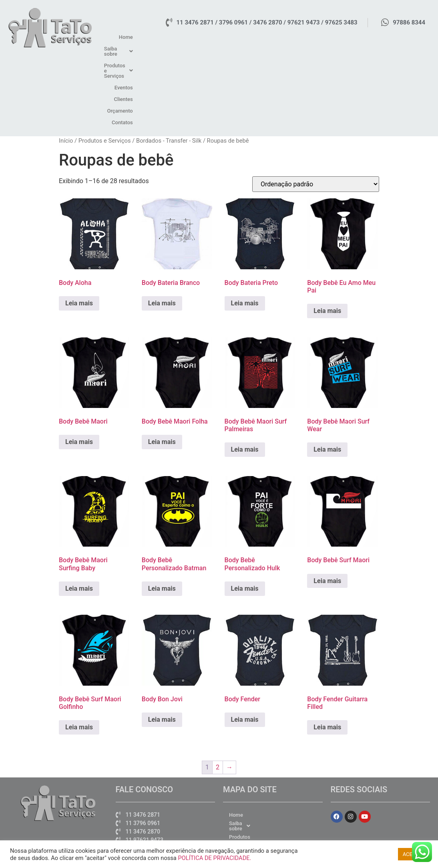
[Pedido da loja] (316, 107)
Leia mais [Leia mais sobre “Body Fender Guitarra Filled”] (327, 650)
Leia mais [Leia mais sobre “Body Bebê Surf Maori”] (327, 503)
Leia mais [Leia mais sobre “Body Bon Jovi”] (162, 642)
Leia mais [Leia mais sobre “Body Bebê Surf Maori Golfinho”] (79, 650)
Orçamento (384, 37)
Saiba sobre (230, 37)
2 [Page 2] (218, 689)
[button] (230, 37)
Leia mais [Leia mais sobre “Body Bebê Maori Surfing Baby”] (79, 511)
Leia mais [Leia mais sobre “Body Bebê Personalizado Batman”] (162, 511)
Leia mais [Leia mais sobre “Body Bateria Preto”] (245, 225)
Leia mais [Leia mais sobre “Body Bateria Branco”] (162, 225)
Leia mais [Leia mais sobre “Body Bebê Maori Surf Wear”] (327, 372)
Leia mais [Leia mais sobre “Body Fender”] (245, 642)
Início (66, 63)
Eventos (327, 37)
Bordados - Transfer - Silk (169, 63)
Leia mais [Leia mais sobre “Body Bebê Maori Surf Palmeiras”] (245, 372)
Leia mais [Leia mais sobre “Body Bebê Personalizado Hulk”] (245, 511)
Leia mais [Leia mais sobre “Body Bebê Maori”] (79, 364)
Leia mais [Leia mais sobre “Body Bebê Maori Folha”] (162, 364)
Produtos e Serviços (283, 37)
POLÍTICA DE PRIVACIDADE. (214, 858)
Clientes (354, 37)
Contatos (415, 37)
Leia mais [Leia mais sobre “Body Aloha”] (79, 225)
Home (198, 37)
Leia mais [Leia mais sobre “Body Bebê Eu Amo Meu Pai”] (327, 233)
